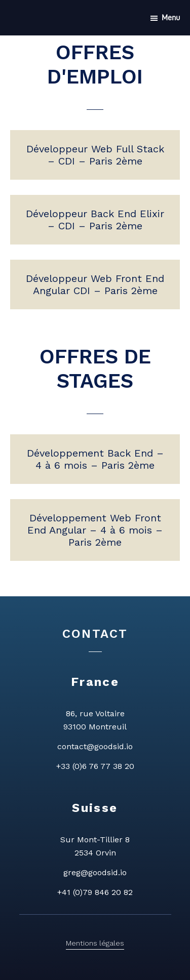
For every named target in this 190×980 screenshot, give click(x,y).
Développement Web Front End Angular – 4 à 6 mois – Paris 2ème (95, 530)
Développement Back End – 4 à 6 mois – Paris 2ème (95, 459)
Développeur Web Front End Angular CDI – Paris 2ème (95, 284)
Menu (171, 17)
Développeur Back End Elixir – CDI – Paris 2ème (95, 220)
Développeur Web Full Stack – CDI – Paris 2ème (95, 155)
